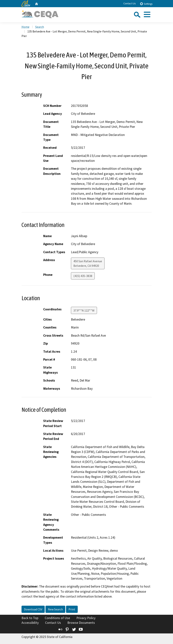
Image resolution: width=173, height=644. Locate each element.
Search (40, 27)
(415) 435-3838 (83, 276)
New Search (55, 609)
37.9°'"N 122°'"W (84, 310)
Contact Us (130, 3)
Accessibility (30, 623)
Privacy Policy (86, 618)
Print (72, 609)
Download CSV (33, 609)
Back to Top (30, 618)
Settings (146, 4)
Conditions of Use (57, 618)
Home (25, 27)
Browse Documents (81, 623)
